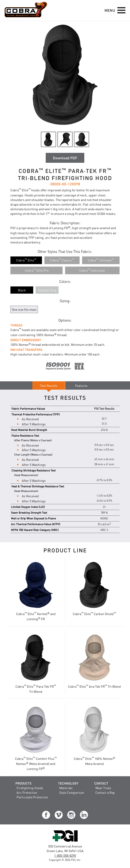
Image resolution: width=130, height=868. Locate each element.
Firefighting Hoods (30, 788)
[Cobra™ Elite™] (26, 260)
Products (23, 783)
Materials (66, 788)
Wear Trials (103, 788)
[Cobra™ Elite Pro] (37, 270)
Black (22, 290)
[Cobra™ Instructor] (92, 270)
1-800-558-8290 (65, 855)
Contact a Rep (105, 792)
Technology (68, 783)
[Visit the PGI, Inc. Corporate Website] (65, 841)
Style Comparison (72, 792)
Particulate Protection (32, 797)
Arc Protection (27, 792)
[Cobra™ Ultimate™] (101, 260)
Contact (101, 783)
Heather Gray (47, 290)
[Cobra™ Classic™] (62, 260)
